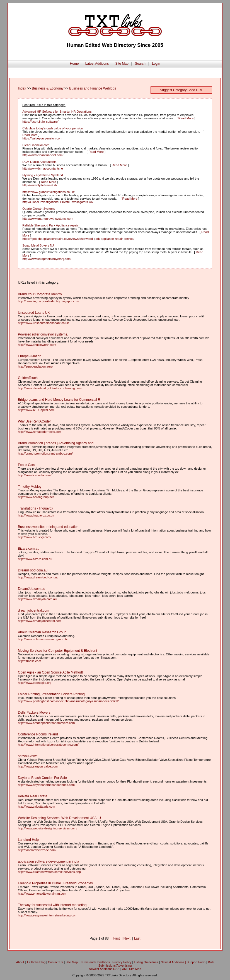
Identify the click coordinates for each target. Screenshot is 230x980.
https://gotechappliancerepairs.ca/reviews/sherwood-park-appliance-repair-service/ (78, 239)
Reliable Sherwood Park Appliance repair (50, 225)
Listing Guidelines (146, 962)
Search (140, 64)
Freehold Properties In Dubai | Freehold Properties (55, 883)
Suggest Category (173, 90)
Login (156, 64)
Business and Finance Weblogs (93, 88)
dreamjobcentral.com (33, 610)
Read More (186, 118)
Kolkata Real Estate (32, 796)
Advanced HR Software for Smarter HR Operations (57, 112)
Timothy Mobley (30, 487)
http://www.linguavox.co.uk (36, 515)
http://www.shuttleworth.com (37, 345)
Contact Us (55, 962)
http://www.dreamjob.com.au (37, 599)
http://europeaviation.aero (35, 366)
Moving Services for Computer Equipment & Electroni (57, 651)
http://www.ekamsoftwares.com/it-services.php (49, 872)
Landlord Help (28, 840)
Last (137, 938)
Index (22, 88)
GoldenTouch (28, 378)
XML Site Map (132, 969)
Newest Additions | (174, 962)
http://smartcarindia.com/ (35, 475)
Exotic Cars (26, 465)
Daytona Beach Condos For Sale (42, 778)
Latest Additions (97, 64)
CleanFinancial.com (36, 145)
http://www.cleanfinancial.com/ (43, 155)
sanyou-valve (28, 756)
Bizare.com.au (29, 549)
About (20, 962)
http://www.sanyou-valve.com (38, 766)
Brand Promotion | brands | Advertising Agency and (56, 443)
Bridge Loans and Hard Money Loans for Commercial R (59, 400)
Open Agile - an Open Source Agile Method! (50, 672)
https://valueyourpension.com (42, 138)
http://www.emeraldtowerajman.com (42, 894)
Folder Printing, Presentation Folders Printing (51, 694)
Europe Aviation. (30, 356)
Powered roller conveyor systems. (43, 334)
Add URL (196, 90)
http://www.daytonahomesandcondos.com (46, 785)
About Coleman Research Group (42, 632)
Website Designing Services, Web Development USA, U (59, 818)
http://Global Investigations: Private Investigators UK (58, 202)
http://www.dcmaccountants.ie (43, 168)
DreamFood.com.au (33, 570)
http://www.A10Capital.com (36, 410)
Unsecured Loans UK (34, 313)
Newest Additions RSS (104, 969)
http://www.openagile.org (35, 683)
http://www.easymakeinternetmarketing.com (48, 915)
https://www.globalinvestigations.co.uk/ (49, 192)
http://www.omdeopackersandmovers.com (46, 723)
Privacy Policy (122, 962)
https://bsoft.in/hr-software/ (40, 122)
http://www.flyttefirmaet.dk (40, 185)
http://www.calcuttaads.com (36, 807)
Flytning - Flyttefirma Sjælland (43, 175)
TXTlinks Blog (36, 962)
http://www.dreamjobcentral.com (40, 621)
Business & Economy (48, 88)
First (116, 938)
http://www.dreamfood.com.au (38, 577)
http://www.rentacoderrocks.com (40, 432)
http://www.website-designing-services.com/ (48, 828)
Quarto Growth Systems (39, 209)
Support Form (196, 962)
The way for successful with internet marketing (52, 905)
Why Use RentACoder (34, 421)
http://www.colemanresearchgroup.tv (43, 639)
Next (127, 938)
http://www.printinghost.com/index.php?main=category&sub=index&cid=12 (68, 701)
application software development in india (48, 861)
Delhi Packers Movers (34, 713)
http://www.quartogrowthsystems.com (48, 219)
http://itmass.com (29, 661)
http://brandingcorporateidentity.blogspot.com (48, 301)
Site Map (122, 64)
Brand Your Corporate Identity (40, 294)
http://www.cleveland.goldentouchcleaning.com (50, 388)
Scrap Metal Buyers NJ (38, 245)
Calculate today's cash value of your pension (53, 128)
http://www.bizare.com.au (35, 559)
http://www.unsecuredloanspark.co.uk (43, 323)
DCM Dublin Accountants (39, 162)
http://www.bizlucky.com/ (34, 537)
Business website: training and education (48, 527)
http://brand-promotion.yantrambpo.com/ (45, 453)
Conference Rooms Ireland (38, 734)
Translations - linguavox (35, 508)
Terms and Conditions (95, 962)
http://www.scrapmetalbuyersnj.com (46, 259)
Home (74, 64)
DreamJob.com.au (32, 589)
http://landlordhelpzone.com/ (37, 850)
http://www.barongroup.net (36, 497)
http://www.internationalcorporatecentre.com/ (48, 745)
